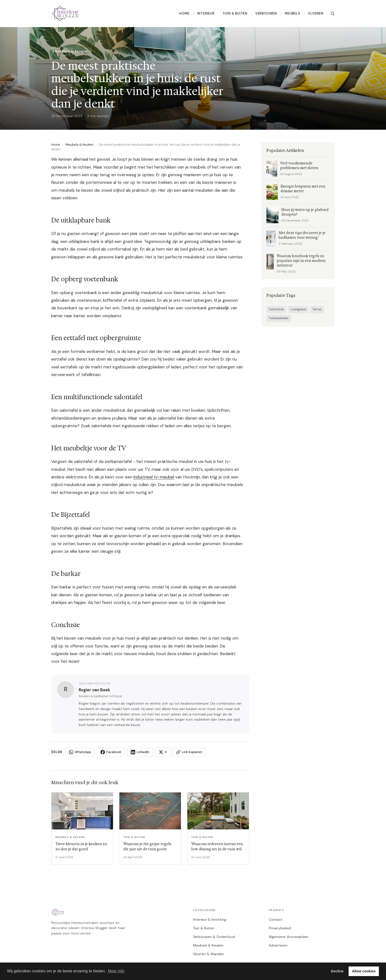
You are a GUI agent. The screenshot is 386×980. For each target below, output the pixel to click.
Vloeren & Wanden (209, 954)
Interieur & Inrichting (210, 919)
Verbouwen (266, 13)
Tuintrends (276, 309)
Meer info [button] (116, 971)
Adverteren (278, 945)
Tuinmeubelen (279, 318)
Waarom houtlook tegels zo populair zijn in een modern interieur (301, 261)
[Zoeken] (333, 14)
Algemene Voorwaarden (289, 937)
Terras (317, 309)
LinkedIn (140, 752)
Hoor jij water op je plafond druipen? (305, 212)
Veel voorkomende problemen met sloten (299, 166)
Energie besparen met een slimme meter (303, 189)
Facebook (111, 752)
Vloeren (316, 13)
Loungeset (298, 309)
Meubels (293, 13)
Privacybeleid (280, 928)
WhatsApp (80, 752)
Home (184, 13)
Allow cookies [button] (364, 971)
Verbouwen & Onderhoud (214, 937)
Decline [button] (337, 971)
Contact (276, 919)
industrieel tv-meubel (154, 477)
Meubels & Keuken (80, 145)
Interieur (206, 13)
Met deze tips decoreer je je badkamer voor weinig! (302, 235)
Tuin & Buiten (235, 13)
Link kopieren (189, 752)
